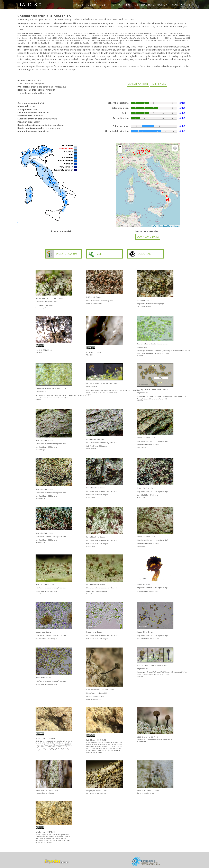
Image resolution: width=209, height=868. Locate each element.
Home (80, 5)
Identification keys (116, 5)
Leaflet (154, 226)
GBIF (95, 254)
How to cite (181, 5)
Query (92, 5)
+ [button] (120, 147)
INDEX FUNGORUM (62, 254)
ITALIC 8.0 (29, 5)
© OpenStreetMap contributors (168, 226)
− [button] (120, 151)
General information (151, 5)
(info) (41, 103)
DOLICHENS (140, 254)
